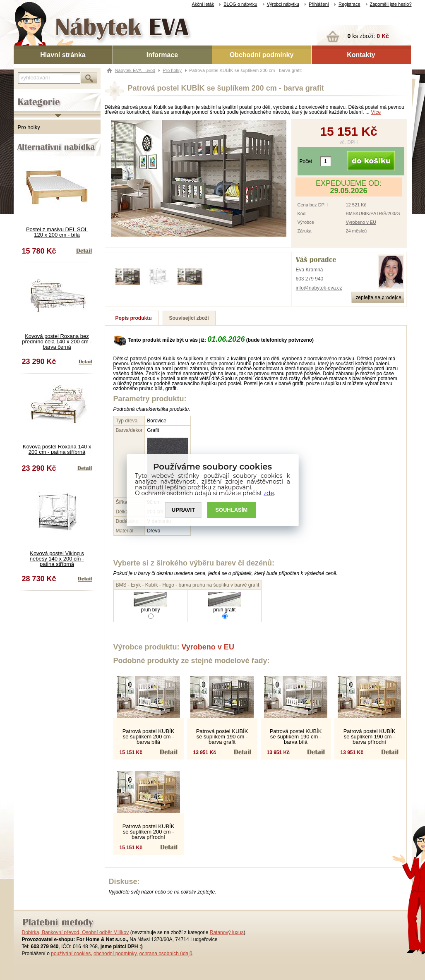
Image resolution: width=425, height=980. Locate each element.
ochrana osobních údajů (166, 954)
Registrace (349, 4)
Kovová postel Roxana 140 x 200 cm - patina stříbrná (57, 449)
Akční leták (203, 4)
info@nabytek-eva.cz (319, 288)
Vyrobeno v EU (361, 222)
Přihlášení (319, 4)
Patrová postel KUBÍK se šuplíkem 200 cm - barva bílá (149, 737)
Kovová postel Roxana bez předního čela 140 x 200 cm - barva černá (57, 341)
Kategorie (25, 96)
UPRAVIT (183, 510)
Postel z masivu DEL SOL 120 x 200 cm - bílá (57, 232)
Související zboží (189, 318)
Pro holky (29, 127)
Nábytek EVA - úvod (135, 70)
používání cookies (71, 954)
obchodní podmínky (115, 954)
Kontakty (361, 55)
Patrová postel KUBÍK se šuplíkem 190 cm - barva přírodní (370, 737)
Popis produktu (134, 318)
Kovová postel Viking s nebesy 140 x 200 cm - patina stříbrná (57, 559)
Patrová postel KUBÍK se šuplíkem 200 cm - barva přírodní (149, 832)
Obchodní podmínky (262, 55)
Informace (162, 55)
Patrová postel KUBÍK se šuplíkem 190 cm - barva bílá (296, 737)
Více (376, 112)
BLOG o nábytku (240, 4)
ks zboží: (368, 36)
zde (269, 493)
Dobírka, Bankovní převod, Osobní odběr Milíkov (76, 932)
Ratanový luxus (227, 932)
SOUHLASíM (231, 510)
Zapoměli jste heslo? (391, 4)
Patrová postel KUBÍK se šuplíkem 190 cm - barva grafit (222, 737)
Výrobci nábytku (283, 4)
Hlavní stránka (63, 55)
